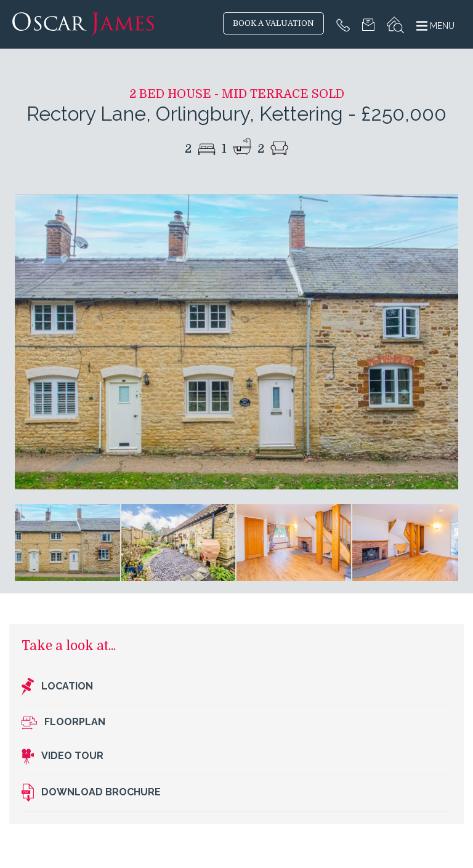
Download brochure (91, 793)
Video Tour (63, 757)
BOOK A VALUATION (273, 23)
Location (57, 687)
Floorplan (63, 722)
